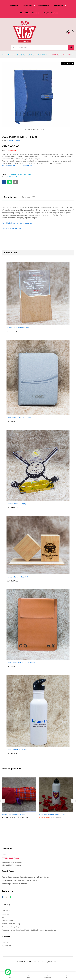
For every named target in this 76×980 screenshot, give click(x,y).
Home (4, 55)
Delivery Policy (7, 920)
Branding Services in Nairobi (15, 884)
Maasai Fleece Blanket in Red (13, 814)
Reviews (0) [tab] (28, 197)
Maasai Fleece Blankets (30, 13)
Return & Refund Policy (11, 924)
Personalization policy (10, 927)
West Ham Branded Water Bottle (52, 814)
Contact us (6, 911)
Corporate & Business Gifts (20, 174)
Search (71, 47)
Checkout (5, 942)
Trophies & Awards (51, 13)
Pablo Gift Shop (14, 140)
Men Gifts (14, 5)
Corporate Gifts (43, 5)
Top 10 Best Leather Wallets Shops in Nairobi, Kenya (25, 877)
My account (6, 946)
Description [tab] (10, 197)
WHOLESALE (58, 5)
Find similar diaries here (11, 228)
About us (5, 914)
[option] (19, 800)
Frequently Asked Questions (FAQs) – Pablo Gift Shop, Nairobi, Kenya (29, 930)
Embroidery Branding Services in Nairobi (20, 880)
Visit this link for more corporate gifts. (17, 166)
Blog (3, 917)
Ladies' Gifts (27, 5)
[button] (8, 972)
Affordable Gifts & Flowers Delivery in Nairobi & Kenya (29, 55)
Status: (5, 150)
